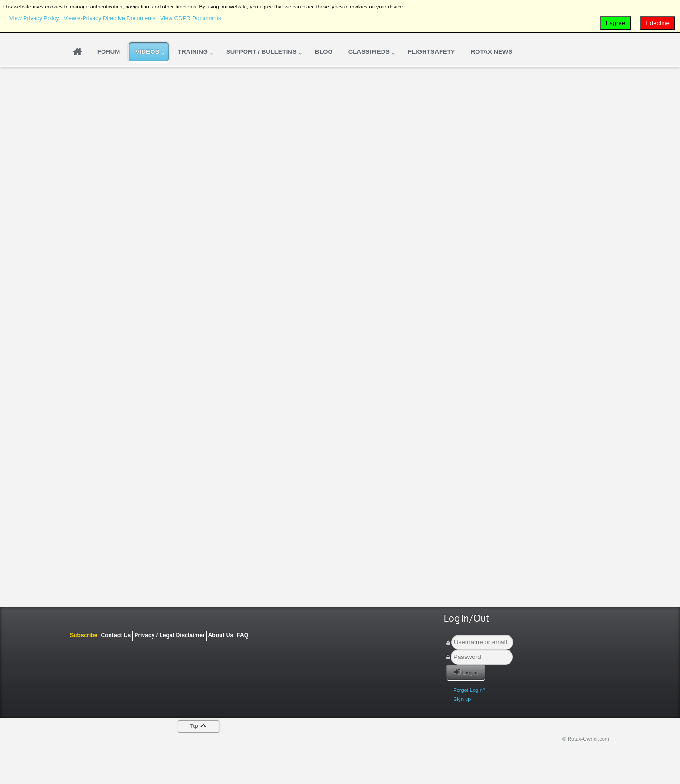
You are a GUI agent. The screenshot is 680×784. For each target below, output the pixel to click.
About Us (221, 635)
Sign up (462, 699)
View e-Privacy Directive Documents (110, 18)
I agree (616, 23)
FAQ (242, 635)
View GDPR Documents (191, 18)
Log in (466, 672)
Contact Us (116, 635)
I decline (658, 23)
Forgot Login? (469, 690)
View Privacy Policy (34, 18)
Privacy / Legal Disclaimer (169, 635)
